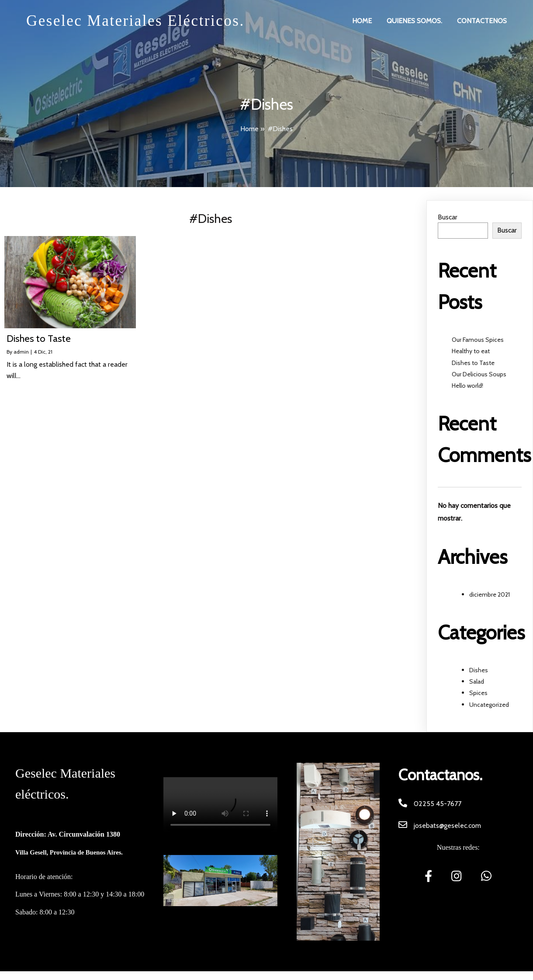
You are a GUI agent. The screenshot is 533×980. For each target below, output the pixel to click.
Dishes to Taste (473, 363)
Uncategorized (489, 705)
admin (21, 352)
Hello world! (467, 386)
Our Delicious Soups (479, 374)
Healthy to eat (471, 351)
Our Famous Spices (478, 340)
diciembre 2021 (490, 594)
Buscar (448, 217)
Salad (477, 681)
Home (249, 129)
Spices (478, 693)
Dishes (479, 670)
